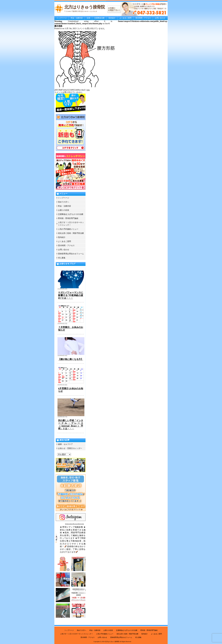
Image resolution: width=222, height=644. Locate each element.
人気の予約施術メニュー (68, 229)
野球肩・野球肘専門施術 (68, 218)
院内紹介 (112, 18)
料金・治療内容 (77, 18)
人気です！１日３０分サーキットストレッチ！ (77, 634)
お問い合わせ (160, 18)
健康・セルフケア (65, 444)
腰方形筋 (58, 26)
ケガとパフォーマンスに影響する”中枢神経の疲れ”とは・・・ (71, 295)
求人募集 (62, 258)
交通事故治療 (99, 18)
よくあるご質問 (125, 18)
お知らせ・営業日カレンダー (70, 448)
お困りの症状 (64, 210)
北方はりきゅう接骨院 (112, 642)
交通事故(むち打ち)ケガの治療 (71, 214)
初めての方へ (64, 202)
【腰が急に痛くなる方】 (71, 359)
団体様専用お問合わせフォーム (71, 254)
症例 (88, 18)
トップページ (62, 18)
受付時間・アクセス (143, 18)
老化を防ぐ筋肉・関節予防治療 (71, 233)
